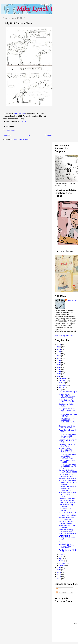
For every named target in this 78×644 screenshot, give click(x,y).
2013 (59, 374)
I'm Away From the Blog (67, 515)
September (63, 385)
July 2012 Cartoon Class (18, 23)
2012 (59, 376)
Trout (61, 542)
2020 (59, 358)
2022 (59, 354)
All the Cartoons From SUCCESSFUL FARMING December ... (67, 421)
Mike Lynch (72, 300)
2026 (59, 345)
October (62, 383)
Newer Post (7, 135)
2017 (59, 365)
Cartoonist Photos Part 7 (67, 498)
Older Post (49, 135)
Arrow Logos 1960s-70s (67, 478)
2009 (59, 572)
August (62, 387)
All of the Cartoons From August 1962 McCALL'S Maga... (67, 456)
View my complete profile (64, 336)
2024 (59, 349)
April (61, 559)
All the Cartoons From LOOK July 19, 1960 (67, 401)
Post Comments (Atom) (21, 140)
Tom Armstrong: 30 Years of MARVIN (68, 415)
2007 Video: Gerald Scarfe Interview (66, 522)
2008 (59, 574)
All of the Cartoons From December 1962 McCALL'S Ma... (67, 436)
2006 (59, 579)
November (63, 381)
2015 (59, 369)
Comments (61, 592)
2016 (59, 367)
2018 (59, 363)
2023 (59, 351)
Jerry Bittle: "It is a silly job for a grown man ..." (67, 410)
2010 (59, 570)
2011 (59, 568)
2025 (59, 347)
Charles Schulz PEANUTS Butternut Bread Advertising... (67, 396)
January (62, 565)
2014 (59, 372)
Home (28, 135)
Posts (59, 589)
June (61, 554)
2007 (59, 577)
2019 (59, 360)
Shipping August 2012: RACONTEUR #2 (67, 427)
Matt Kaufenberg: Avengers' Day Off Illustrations (66, 546)
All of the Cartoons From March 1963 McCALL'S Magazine (68, 482)
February (63, 563)
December (63, 378)
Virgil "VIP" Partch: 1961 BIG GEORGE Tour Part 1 (67, 494)
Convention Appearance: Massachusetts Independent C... (67, 488)
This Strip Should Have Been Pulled (67, 445)
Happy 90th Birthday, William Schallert (66, 531)
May (61, 556)
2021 (59, 356)
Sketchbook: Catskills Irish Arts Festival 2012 (68, 471)
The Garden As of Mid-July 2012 (67, 510)
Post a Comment (9, 130)
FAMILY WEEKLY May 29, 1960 (67, 461)
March (62, 561)
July (61, 390)
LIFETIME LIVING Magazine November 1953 (67, 538)
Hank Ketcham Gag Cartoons (66, 506)
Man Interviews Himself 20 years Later (67, 518)
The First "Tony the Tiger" (68, 392)
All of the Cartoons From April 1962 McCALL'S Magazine (67, 466)
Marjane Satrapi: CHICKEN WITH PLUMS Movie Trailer (67, 450)
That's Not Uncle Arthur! (67, 513)
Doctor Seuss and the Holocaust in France (67, 502)
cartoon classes (19, 113)
